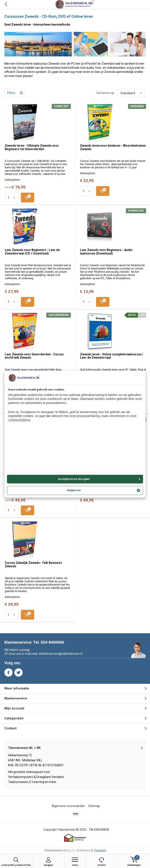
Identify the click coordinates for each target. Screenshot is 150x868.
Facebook (8, 672)
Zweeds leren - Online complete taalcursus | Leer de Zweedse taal (112, 356)
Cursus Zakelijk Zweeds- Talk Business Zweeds (33, 564)
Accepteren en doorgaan (99, 479)
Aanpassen (103, 491)
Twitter (18, 672)
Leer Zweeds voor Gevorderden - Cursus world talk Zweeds (34, 356)
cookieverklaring (19, 420)
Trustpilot (100, 850)
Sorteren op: (106, 93)
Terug (6, 4)
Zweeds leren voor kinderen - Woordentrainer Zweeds (113, 147)
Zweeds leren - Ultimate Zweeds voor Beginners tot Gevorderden (32, 147)
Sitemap (94, 806)
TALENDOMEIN (99, 830)
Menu (75, 862)
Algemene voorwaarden (68, 806)
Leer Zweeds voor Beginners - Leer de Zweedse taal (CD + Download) (32, 252)
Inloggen (48, 862)
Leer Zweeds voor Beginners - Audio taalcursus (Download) (106, 252)
